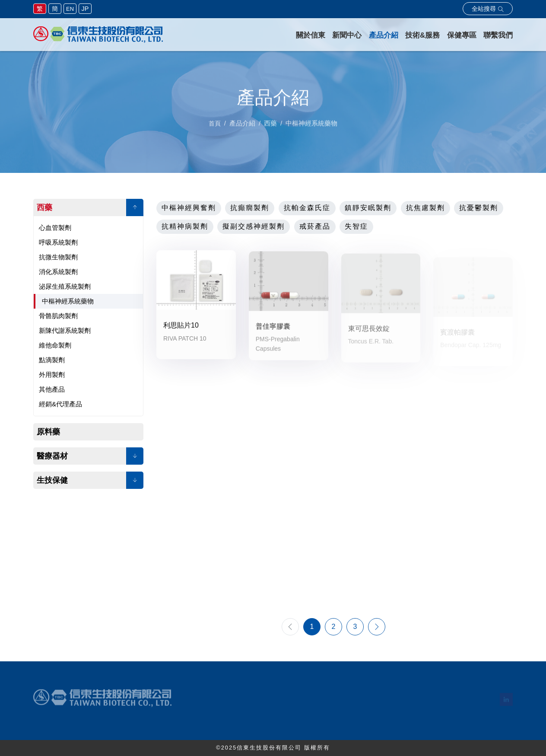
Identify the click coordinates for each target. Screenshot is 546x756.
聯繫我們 (498, 35)
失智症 (356, 226)
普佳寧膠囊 (273, 330)
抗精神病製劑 (185, 226)
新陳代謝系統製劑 (65, 330)
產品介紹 (384, 35)
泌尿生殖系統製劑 (65, 286)
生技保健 (52, 480)
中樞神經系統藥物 (68, 301)
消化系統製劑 (58, 272)
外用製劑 (52, 375)
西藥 (44, 207)
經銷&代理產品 (60, 404)
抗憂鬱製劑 (479, 208)
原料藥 (48, 432)
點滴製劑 (52, 360)
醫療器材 (52, 456)
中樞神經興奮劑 (189, 208)
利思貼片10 (181, 327)
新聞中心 (347, 35)
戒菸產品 (315, 226)
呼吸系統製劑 (58, 242)
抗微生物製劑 (58, 257)
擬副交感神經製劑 (254, 226)
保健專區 (462, 35)
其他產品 (52, 389)
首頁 (215, 127)
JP (85, 9)
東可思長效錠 (369, 333)
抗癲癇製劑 (250, 208)
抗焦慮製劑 (425, 208)
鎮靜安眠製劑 (368, 208)
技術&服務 (422, 35)
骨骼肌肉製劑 (58, 316)
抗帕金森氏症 (307, 208)
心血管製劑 (55, 228)
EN (70, 9)
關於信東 (311, 35)
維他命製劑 (55, 345)
